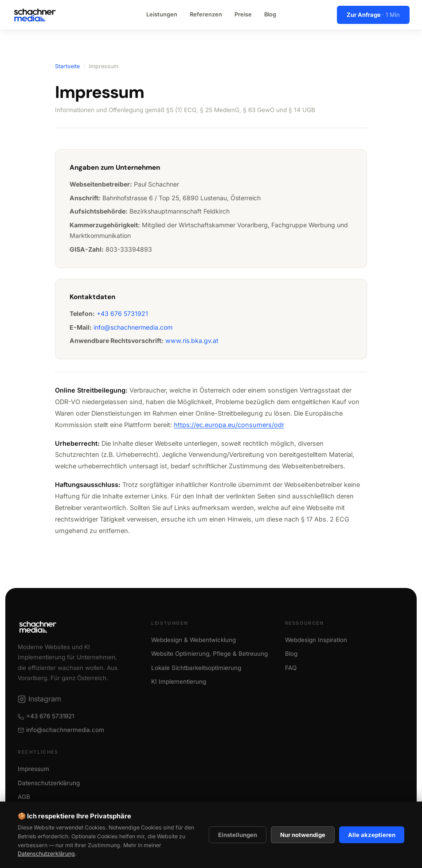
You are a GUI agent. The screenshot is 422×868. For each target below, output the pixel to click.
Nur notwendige (303, 835)
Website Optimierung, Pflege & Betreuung (209, 654)
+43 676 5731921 (122, 313)
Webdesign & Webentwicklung (193, 640)
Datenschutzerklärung (46, 854)
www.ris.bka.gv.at (192, 341)
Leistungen (162, 14)
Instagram (39, 699)
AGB (24, 797)
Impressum (33, 769)
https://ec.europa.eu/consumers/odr (229, 425)
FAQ (291, 668)
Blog (270, 14)
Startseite (67, 66)
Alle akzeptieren (372, 835)
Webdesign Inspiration (316, 640)
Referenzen (206, 14)
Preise (243, 14)
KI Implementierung (179, 681)
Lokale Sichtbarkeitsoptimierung (196, 668)
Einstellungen (238, 835)
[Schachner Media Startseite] (35, 15)
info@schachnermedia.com (133, 327)
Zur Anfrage (373, 15)
